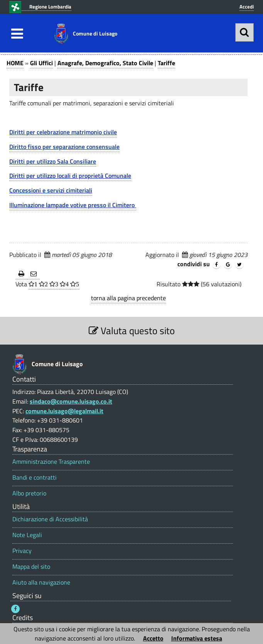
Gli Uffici (41, 63)
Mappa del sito (31, 567)
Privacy (22, 551)
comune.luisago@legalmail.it (64, 411)
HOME (15, 63)
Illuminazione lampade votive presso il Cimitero (73, 205)
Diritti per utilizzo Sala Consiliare (53, 161)
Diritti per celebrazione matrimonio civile (63, 132)
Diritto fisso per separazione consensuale (64, 147)
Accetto (153, 638)
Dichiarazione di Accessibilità (50, 519)
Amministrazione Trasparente (51, 462)
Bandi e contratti (35, 478)
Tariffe (166, 63)
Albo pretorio (29, 493)
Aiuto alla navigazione (41, 582)
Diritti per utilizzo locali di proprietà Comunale (70, 176)
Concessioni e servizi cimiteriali (51, 190)
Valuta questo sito (132, 330)
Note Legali (27, 535)
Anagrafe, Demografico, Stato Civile (105, 63)
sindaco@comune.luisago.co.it (71, 401)
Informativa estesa (197, 638)
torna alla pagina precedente (128, 298)
